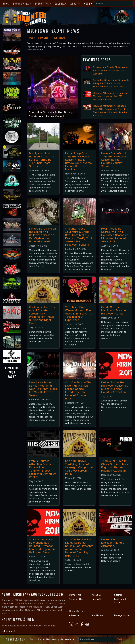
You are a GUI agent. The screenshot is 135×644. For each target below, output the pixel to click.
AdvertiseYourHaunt (12, 372)
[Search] (114, 4)
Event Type (42, 4)
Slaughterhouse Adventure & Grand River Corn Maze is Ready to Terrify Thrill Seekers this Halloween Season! (79, 237)
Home (6, 4)
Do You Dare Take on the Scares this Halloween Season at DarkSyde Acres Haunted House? (42, 235)
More (87, 4)
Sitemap (118, 595)
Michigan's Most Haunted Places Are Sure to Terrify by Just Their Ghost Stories (42, 160)
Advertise (74, 615)
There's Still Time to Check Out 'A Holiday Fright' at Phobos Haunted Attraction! (115, 466)
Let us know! (8, 631)
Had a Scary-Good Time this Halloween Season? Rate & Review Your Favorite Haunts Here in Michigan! (78, 161)
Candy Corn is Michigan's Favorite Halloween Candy (113, 310)
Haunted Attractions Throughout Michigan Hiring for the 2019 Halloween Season (110, 96)
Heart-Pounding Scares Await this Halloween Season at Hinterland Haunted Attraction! (114, 235)
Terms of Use (76, 599)
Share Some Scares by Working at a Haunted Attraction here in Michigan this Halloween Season (42, 546)
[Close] (128, 639)
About (74, 4)
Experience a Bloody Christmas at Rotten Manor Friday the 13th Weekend (110, 70)
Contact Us (75, 595)
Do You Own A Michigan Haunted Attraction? (113, 543)
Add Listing (97, 615)
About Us (97, 595)
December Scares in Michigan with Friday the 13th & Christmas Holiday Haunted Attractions (111, 83)
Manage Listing (122, 615)
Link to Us (97, 599)
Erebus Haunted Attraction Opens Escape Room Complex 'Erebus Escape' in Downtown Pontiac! (43, 469)
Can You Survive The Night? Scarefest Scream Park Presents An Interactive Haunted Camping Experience (79, 548)
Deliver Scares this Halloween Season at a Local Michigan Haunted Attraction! (114, 387)
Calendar (61, 4)
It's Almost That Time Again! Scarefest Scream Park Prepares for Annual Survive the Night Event (43, 315)
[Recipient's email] (97, 639)
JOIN (119, 639)
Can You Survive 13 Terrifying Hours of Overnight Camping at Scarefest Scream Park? (79, 467)
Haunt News (58, 38)
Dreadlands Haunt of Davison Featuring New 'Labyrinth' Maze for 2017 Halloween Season (43, 389)
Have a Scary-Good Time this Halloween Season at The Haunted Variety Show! (114, 160)
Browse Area (21, 4)
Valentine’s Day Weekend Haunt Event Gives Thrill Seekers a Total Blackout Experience (79, 314)
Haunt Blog (42, 38)
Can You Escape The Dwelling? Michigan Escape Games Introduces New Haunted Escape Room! (78, 390)
